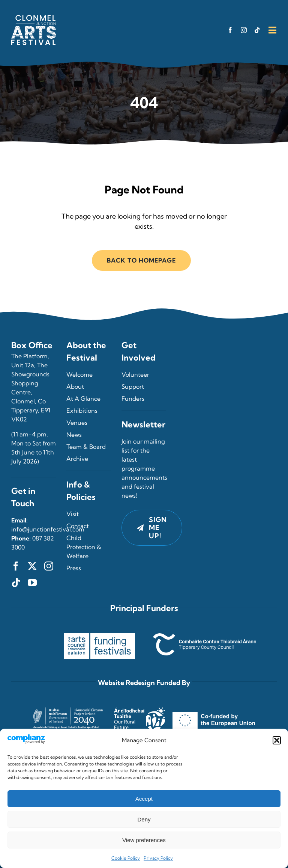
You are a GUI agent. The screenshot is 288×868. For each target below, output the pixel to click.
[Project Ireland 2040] (70, 702)
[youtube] (32, 583)
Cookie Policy (126, 858)
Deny (144, 819)
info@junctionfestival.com (48, 529)
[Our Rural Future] (139, 702)
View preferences (144, 840)
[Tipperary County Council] (205, 636)
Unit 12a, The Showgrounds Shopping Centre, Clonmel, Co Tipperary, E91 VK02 (31, 392)
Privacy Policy (158, 858)
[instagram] (244, 30)
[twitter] (32, 566)
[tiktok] (257, 30)
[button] (277, 740)
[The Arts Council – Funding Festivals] (99, 636)
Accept (144, 799)
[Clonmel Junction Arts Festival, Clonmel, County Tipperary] (34, 18)
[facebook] (230, 30)
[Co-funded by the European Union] (214, 702)
